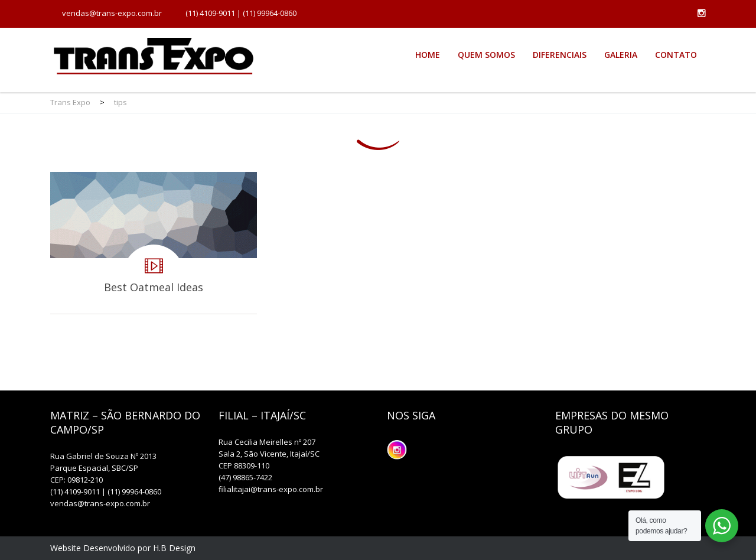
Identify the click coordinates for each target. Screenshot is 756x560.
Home (428, 55)
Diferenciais (560, 55)
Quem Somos (486, 55)
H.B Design (174, 548)
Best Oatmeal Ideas (154, 243)
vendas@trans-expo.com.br (112, 13)
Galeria (621, 55)
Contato (676, 55)
